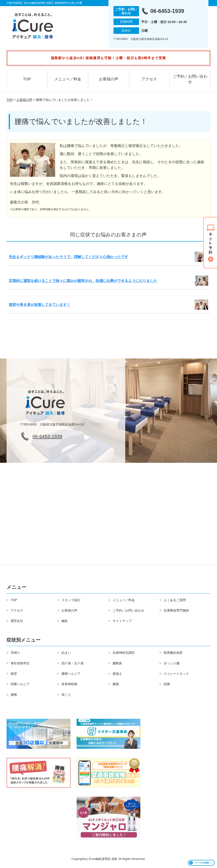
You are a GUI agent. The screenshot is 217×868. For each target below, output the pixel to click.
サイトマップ (122, 621)
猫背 (14, 674)
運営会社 (17, 621)
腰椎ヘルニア (71, 674)
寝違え (117, 674)
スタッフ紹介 (71, 600)
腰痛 (14, 695)
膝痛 (116, 684)
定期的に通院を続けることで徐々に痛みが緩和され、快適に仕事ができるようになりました (83, 281)
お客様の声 (109, 79)
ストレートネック (176, 674)
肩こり (66, 695)
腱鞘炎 (117, 663)
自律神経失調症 (124, 653)
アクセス (149, 79)
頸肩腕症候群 (173, 653)
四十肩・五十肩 (73, 663)
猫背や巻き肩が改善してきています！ (40, 305)
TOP (27, 79)
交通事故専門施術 (176, 610)
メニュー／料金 (68, 79)
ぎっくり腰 (172, 663)
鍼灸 (65, 621)
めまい (66, 653)
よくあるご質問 (175, 600)
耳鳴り (15, 653)
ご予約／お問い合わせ (190, 79)
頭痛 (167, 684)
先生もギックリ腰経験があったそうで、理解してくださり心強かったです (68, 257)
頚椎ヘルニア (20, 684)
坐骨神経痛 (69, 684)
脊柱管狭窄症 (20, 663)
